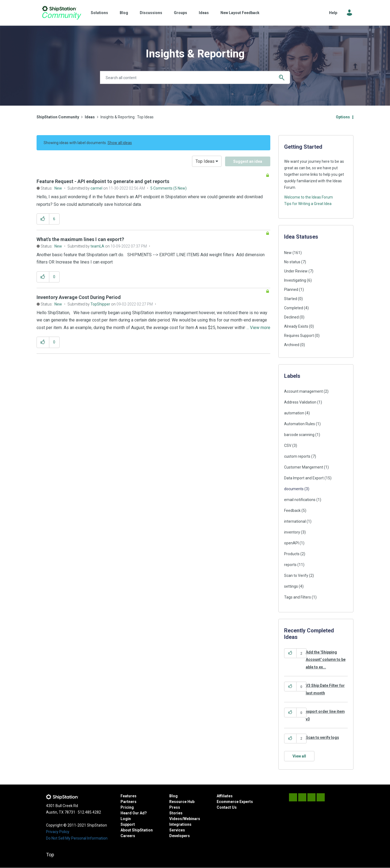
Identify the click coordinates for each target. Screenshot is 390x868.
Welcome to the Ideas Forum (308, 197)
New (58, 188)
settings (291, 586)
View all (299, 756)
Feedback (292, 511)
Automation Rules (300, 424)
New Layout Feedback (240, 13)
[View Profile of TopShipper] (100, 304)
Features (129, 796)
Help (333, 13)
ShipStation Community (62, 13)
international (295, 521)
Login (126, 819)
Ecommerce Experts (235, 802)
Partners (129, 802)
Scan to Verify (296, 576)
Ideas (204, 13)
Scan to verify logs (322, 737)
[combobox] (195, 77)
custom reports (297, 456)
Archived (292, 345)
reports (290, 565)
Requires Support (299, 336)
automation (294, 413)
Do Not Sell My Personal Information (77, 838)
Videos (176, 819)
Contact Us (227, 807)
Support (128, 824)
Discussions (151, 13)
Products (292, 554)
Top (50, 855)
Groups (181, 13)
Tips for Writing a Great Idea (308, 204)
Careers (128, 836)
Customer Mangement (304, 467)
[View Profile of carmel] (96, 188)
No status (292, 262)
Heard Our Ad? (134, 813)
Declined (291, 317)
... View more (258, 204)
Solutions (99, 13)
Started (291, 299)
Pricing (127, 807)
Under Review (296, 271)
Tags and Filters (298, 597)
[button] (43, 219)
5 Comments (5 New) (168, 188)
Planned (291, 290)
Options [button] (343, 117)
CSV (288, 446)
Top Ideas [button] (205, 161)
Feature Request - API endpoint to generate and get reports (103, 181)
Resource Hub (182, 802)
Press (175, 807)
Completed (294, 308)
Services (177, 830)
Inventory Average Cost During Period (79, 297)
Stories (176, 813)
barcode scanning (299, 435)
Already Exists (296, 326)
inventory (292, 532)
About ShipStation (137, 830)
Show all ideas (120, 143)
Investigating (295, 280)
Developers (180, 836)
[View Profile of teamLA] (97, 246)
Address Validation (300, 402)
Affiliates (225, 796)
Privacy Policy (58, 832)
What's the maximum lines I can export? (80, 239)
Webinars (192, 819)
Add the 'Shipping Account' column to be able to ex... (326, 660)
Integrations (180, 824)
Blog (124, 13)
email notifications (300, 500)
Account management (303, 391)
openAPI (291, 543)
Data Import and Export (304, 478)
